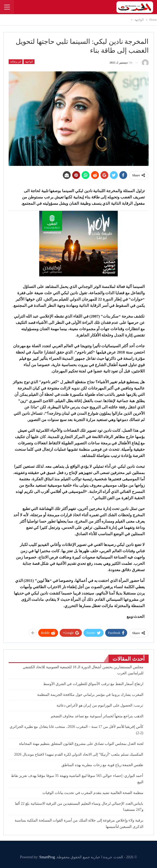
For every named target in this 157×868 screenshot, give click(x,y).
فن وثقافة (16, 62)
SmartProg (47, 857)
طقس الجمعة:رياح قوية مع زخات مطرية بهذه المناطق (102, 765)
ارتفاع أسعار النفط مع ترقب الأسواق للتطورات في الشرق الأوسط (93, 684)
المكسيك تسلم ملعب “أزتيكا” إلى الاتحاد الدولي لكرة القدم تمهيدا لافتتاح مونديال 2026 (79, 754)
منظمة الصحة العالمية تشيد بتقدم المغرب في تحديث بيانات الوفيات (93, 793)
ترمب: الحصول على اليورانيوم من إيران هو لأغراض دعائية (100, 705)
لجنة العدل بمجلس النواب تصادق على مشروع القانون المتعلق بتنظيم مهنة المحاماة (81, 744)
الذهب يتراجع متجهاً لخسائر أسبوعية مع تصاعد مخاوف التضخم (97, 716)
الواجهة (29, 62)
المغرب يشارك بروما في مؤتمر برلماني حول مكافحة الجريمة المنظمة (90, 695)
